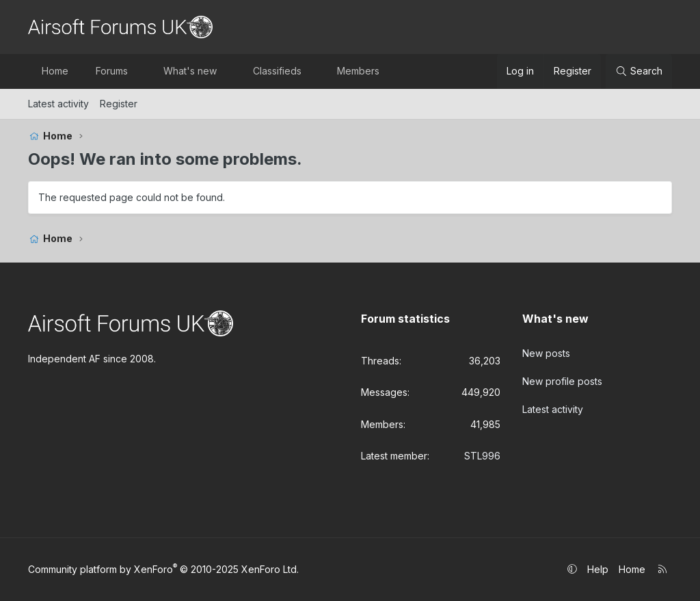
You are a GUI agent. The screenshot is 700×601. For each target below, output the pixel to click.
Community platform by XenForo (163, 569)
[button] (139, 71)
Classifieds (277, 71)
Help (598, 569)
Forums (112, 71)
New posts (546, 352)
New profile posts (562, 380)
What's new (190, 71)
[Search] (639, 71)
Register (119, 104)
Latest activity (58, 104)
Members (358, 71)
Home (55, 71)
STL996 (482, 456)
